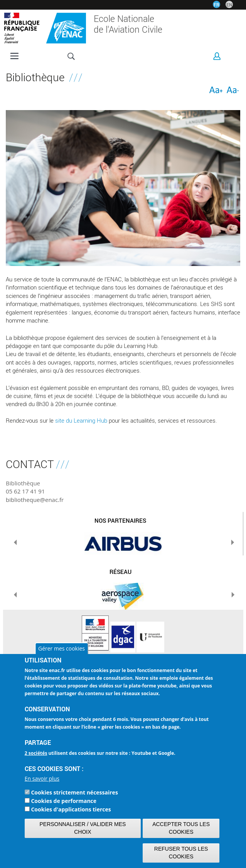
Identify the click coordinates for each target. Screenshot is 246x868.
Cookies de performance (64, 801)
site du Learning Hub (81, 420)
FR (217, 5)
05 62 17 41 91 (25, 491)
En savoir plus (42, 779)
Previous (15, 542)
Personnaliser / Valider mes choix (83, 828)
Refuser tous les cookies (181, 853)
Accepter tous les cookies (181, 828)
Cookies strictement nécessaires (74, 792)
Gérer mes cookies (61, 648)
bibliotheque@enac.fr (35, 500)
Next (233, 542)
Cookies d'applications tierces (71, 809)
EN (229, 5)
